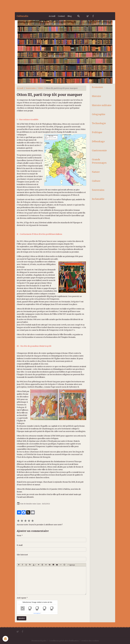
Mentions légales (39, 641)
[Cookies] (5, 639)
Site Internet (22, 555)
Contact (61, 16)
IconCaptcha (37, 613)
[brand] (22, 16)
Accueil (52, 16)
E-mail (20, 545)
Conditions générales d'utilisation (64, 641)
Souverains (31, 88)
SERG (41, 88)
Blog (70, 16)
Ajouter (22, 618)
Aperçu (71, 565)
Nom (19, 536)
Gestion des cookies (90, 641)
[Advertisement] (46, 6)
